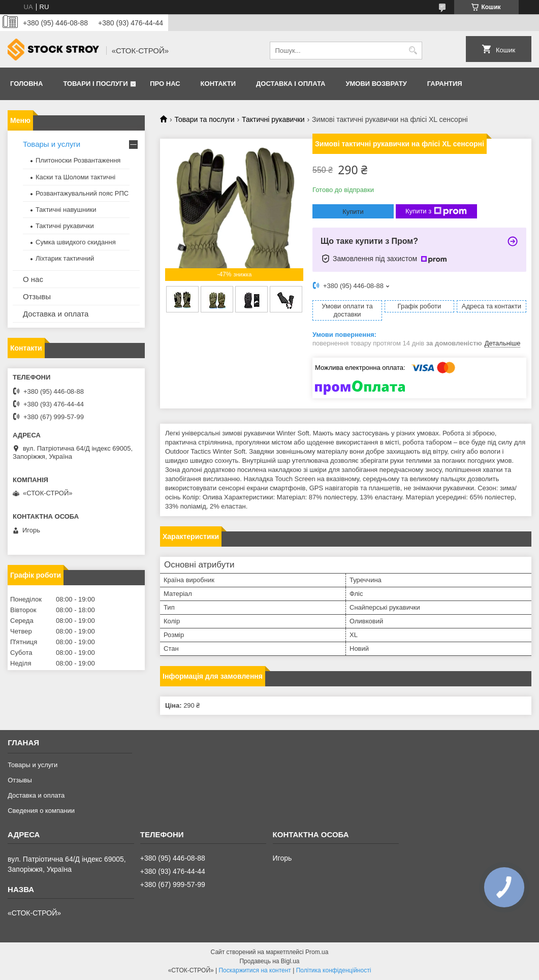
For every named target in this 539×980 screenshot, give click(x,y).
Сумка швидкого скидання (76, 242)
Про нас (165, 84)
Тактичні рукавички (273, 119)
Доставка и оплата (56, 314)
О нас (33, 279)
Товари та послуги (204, 119)
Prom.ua (317, 952)
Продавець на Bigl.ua (269, 961)
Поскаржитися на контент (255, 970)
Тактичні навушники (66, 210)
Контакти (218, 84)
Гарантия (445, 84)
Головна (26, 84)
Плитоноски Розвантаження (78, 160)
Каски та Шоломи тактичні (75, 177)
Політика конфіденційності (334, 970)
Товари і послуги (95, 84)
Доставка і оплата (291, 84)
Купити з (436, 211)
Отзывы (37, 296)
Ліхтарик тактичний (65, 258)
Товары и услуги (52, 144)
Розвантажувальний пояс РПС (82, 193)
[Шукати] (413, 51)
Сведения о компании (41, 811)
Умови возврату (376, 84)
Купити (353, 212)
